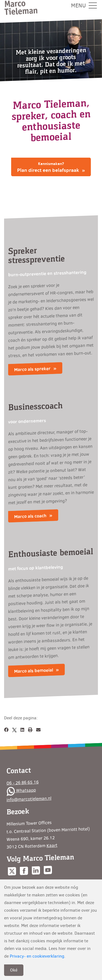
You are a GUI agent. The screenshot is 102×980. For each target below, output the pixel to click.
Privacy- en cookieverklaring (37, 956)
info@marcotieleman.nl (29, 799)
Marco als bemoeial (34, 671)
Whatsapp (21, 791)
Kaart (52, 845)
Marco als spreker (32, 369)
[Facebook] (6, 730)
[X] (14, 730)
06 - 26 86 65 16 (23, 782)
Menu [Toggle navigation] (84, 6)
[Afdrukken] (30, 730)
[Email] (38, 730)
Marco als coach (30, 516)
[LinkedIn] (22, 730)
